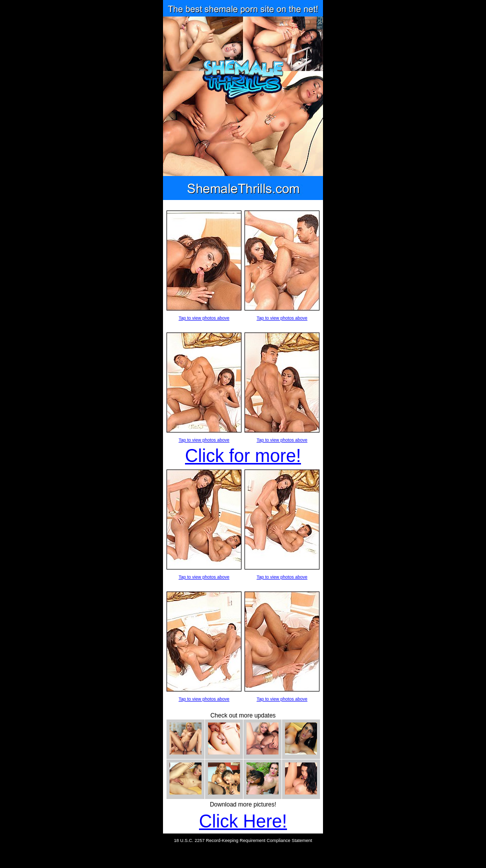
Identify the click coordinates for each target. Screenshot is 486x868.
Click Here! (243, 821)
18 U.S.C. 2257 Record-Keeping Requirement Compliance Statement (243, 840)
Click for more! (243, 456)
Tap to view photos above (204, 318)
